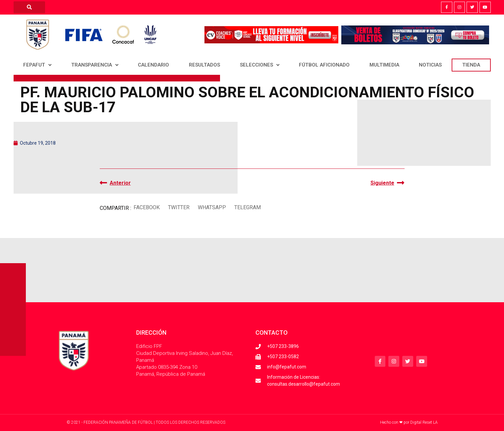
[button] (147, 207)
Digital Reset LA (424, 422)
